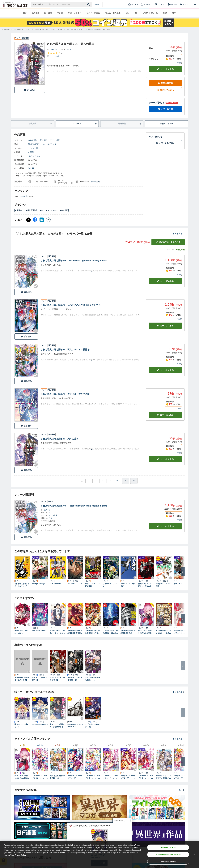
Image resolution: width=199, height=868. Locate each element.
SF (41, 210)
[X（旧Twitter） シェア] (28, 220)
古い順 (170, 250)
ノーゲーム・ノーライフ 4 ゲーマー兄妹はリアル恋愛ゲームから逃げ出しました (75, 777)
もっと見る (179, 234)
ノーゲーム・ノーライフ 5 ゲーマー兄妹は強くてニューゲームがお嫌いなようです (93, 777)
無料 (174, 13)
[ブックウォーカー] (15, 4)
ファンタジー (51, 210)
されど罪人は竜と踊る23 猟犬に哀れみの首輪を (65, 350)
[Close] (195, 854)
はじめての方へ (165, 90)
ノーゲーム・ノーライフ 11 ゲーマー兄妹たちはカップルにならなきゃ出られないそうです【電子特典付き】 (181, 777)
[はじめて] (160, 4)
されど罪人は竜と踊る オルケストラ (22, 585)
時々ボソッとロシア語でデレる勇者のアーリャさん (163, 777)
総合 (25, 13)
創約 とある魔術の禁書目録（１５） (57, 777)
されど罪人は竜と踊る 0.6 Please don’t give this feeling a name (74, 261)
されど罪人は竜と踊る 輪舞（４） (93, 679)
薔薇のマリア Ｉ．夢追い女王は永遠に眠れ (146, 585)
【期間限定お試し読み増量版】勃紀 (128, 632)
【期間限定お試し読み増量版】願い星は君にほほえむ (110, 632)
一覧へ (181, 790)
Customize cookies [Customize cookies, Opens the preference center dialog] (168, 862)
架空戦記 (24, 196)
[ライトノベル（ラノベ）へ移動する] (49, 29)
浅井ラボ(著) (34, 144)
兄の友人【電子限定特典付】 (40, 679)
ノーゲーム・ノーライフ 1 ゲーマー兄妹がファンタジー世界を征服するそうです (146, 777)
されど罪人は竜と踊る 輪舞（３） (75, 679)
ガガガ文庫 (33, 148)
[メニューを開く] (195, 4)
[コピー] (48, 220)
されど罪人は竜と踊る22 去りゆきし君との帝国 (65, 394)
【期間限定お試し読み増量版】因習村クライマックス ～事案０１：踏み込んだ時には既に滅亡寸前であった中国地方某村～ (75, 632)
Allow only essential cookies (168, 855)
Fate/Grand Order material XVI (75, 726)
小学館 (31, 152)
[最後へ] (134, 481)
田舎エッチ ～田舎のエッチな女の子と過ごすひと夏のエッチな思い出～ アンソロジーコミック (57, 726)
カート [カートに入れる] (165, 281)
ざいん (69, 49)
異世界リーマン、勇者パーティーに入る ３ (57, 632)
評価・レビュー (167, 124)
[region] (99, 854)
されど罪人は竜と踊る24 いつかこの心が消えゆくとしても (71, 305)
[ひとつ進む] (126, 481)
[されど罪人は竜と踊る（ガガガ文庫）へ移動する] (71, 29)
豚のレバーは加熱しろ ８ (22, 726)
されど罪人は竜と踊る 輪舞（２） (57, 679)
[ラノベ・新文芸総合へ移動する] (32, 29)
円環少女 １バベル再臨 (163, 585)
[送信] (89, 4)
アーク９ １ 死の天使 (128, 585)
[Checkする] (43, 83)
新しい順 (180, 250)
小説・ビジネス (75, 13)
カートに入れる (165, 69)
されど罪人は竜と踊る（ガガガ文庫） (45, 140)
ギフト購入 (155, 137)
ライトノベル (34, 156)
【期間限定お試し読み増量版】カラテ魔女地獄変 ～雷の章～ (93, 632)
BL (127, 13)
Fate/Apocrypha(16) (40, 724)
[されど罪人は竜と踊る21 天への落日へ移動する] (98, 29)
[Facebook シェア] (35, 220)
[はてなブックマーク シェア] (42, 220)
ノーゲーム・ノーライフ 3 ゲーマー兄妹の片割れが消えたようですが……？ (128, 777)
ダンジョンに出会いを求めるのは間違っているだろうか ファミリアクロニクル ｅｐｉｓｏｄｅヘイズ (146, 632)
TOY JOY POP (55, 584)
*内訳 (179, 63)
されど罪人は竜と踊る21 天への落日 (60, 439)
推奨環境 (96, 182)
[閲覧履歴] (172, 4)
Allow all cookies (168, 847)
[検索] (89, 4)
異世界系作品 (31, 210)
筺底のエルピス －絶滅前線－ (93, 585)
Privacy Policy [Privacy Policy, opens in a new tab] (20, 855)
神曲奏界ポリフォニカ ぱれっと (22, 632)
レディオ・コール (39, 631)
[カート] (184, 4)
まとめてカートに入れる (168, 242)
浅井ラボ (54, 49)
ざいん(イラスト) (50, 144)
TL (136, 13)
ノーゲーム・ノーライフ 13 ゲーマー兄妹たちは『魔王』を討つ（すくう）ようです (40, 777)
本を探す (98, 4)
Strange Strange (38, 584)
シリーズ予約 (157, 103)
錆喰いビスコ (179, 584)
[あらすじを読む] (95, 69)
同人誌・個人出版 (113, 13)
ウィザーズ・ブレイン (110, 585)
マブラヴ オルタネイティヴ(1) (93, 726)
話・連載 (48, 13)
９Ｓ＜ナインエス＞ (75, 584)
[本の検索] (39, 4)
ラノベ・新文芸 (93, 13)
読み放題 (36, 13)
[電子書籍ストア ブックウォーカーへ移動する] (13, 29)
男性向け (19, 210)
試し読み (30, 90)
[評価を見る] (55, 55)
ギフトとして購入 (165, 143)
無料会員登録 (165, 83)
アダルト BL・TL (151, 13)
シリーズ (85, 124)
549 (31, 168)
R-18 (165, 13)
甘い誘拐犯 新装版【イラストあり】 (22, 679)
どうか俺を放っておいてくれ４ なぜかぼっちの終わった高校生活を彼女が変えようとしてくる (181, 632)
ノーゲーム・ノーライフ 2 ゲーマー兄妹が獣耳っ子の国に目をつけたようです (110, 777)
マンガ (60, 13)
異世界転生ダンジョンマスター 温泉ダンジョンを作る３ (163, 632)
